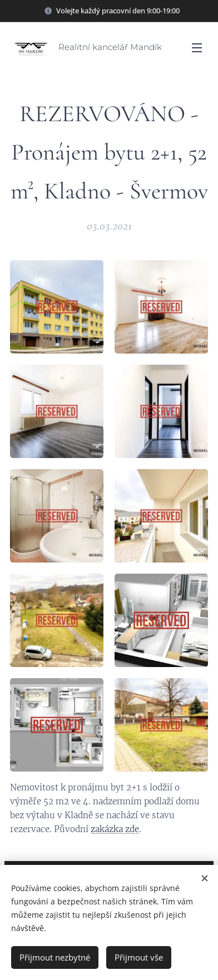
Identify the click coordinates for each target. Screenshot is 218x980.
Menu (197, 48)
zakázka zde (115, 830)
